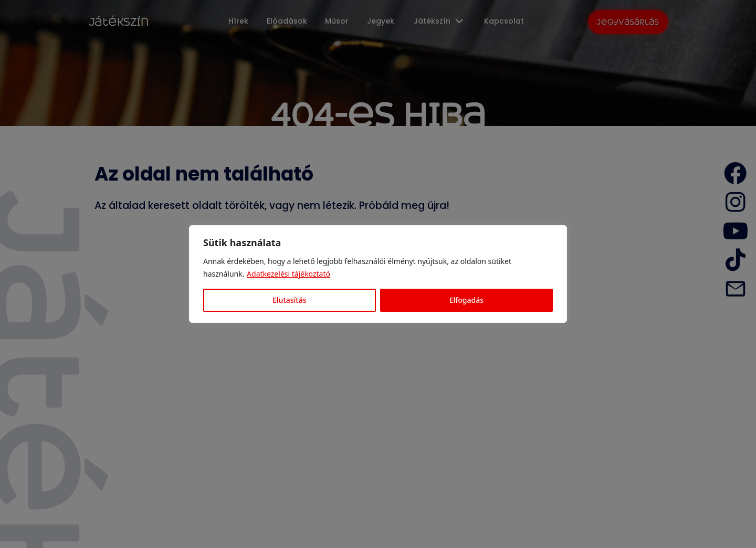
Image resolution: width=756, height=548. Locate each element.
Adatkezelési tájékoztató (288, 274)
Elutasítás (289, 300)
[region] (378, 274)
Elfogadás (466, 300)
